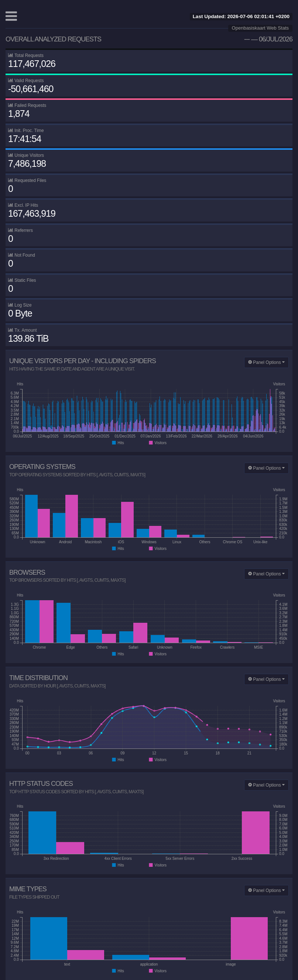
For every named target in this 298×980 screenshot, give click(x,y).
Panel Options (266, 362)
